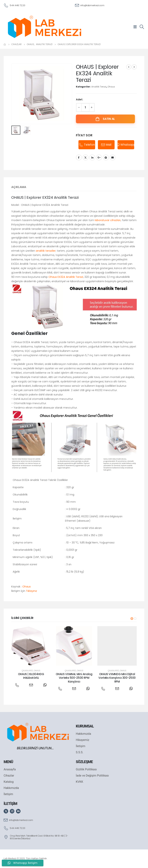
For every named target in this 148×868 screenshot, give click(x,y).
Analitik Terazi (99, 87)
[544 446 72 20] (14, 5)
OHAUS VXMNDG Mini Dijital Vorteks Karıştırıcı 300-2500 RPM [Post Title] (117, 678)
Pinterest (106, 157)
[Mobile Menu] (136, 27)
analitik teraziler (46, 251)
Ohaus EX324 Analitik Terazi (66, 277)
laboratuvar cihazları (108, 220)
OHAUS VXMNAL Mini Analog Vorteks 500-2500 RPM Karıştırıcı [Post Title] (74, 678)
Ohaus (111, 87)
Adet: (80, 99)
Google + (99, 157)
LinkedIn (92, 157)
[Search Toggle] (142, 27)
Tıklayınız (32, 591)
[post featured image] (31, 646)
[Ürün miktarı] (85, 107)
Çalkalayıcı (27, 671)
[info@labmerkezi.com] (90, 5)
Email (113, 157)
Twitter (86, 157)
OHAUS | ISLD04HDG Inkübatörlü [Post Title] (31, 676)
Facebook (79, 157)
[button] (132, 619)
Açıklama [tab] (19, 187)
